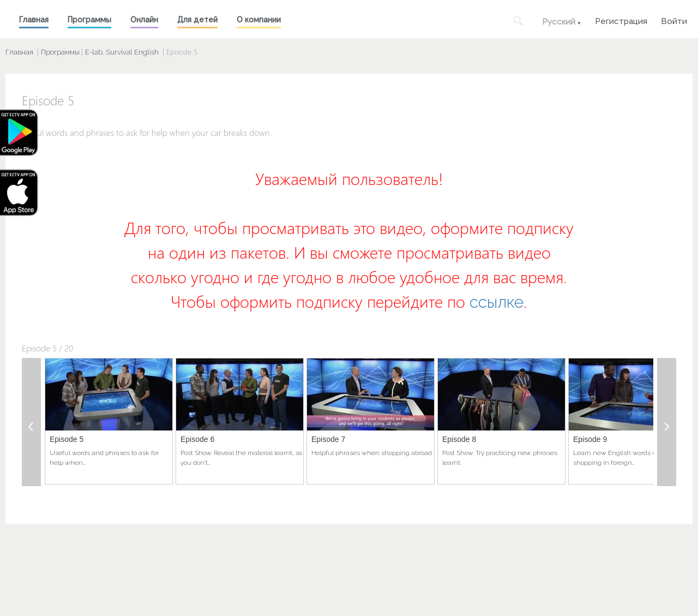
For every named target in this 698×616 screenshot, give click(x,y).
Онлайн (144, 20)
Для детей (197, 20)
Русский (559, 22)
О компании (259, 20)
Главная (34, 20)
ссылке (497, 302)
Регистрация (621, 20)
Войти (674, 20)
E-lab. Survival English (122, 52)
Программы (89, 20)
